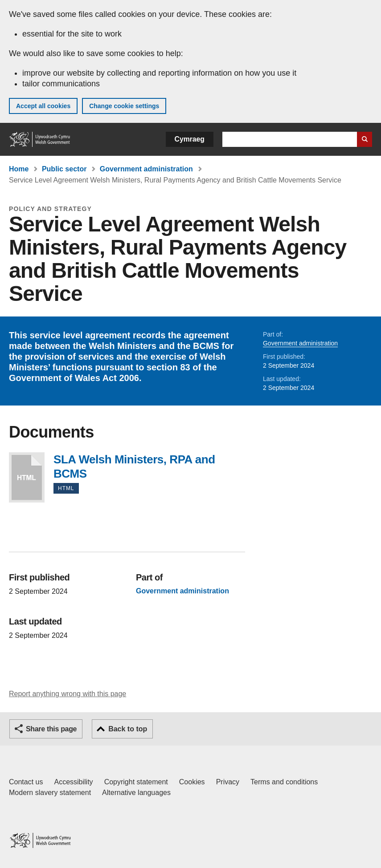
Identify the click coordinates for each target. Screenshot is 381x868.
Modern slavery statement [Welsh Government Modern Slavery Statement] (50, 793)
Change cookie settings (124, 106)
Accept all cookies (43, 106)
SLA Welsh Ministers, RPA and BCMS (27, 477)
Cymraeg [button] (190, 139)
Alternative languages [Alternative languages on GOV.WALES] (136, 793)
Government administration (146, 169)
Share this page (51, 729)
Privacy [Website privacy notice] (228, 782)
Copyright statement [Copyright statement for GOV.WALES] (136, 782)
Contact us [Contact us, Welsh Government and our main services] (26, 782)
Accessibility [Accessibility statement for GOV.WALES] (73, 782)
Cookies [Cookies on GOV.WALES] (192, 782)
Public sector (64, 169)
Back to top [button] (128, 729)
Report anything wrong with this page (68, 694)
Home (19, 169)
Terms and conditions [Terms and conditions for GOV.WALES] (284, 782)
